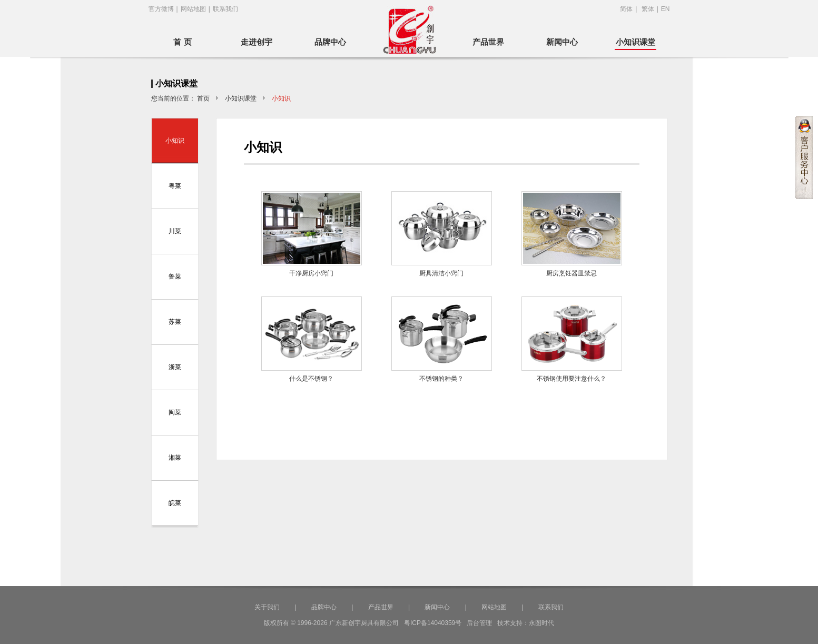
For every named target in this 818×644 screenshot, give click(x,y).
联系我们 (225, 9)
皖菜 (175, 503)
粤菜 (175, 186)
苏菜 (175, 322)
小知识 (175, 141)
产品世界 (488, 42)
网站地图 (193, 9)
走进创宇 (257, 42)
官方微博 (161, 9)
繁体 (648, 9)
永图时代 (541, 623)
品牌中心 (330, 42)
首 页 (182, 42)
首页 (203, 98)
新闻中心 (562, 42)
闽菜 (175, 412)
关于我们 (267, 607)
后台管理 (479, 623)
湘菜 (175, 458)
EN (666, 9)
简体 (626, 9)
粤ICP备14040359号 (433, 623)
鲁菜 (175, 276)
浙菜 (175, 367)
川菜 (175, 231)
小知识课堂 (635, 42)
